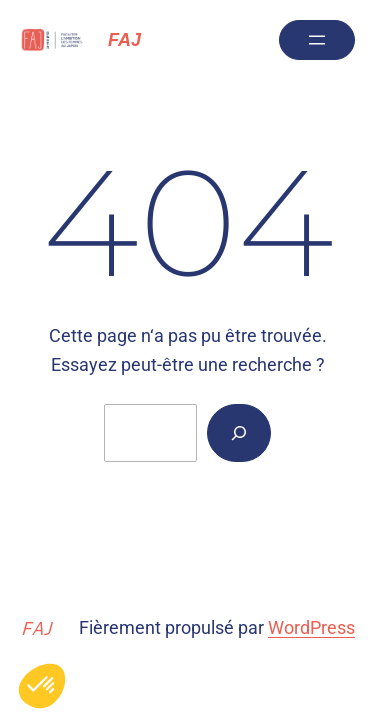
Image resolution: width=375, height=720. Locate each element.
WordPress (311, 627)
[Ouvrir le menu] (317, 40)
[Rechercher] (239, 433)
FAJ (124, 40)
